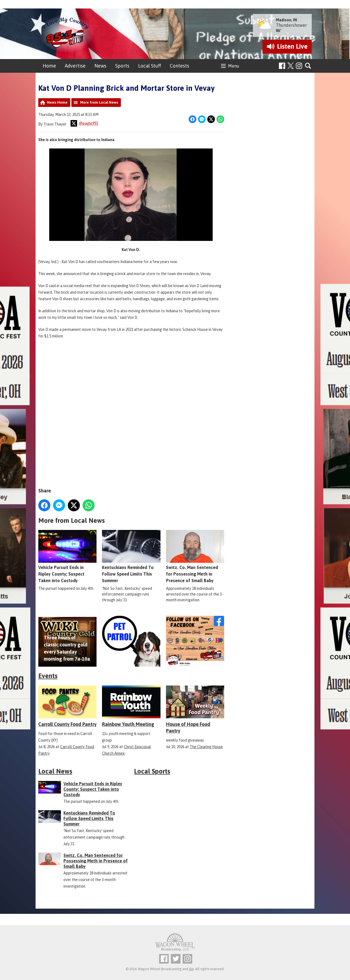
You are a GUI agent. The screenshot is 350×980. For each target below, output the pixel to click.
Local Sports (152, 771)
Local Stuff (150, 66)
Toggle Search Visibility (308, 66)
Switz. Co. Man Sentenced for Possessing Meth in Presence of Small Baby (195, 557)
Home (49, 66)
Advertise (75, 66)
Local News (55, 771)
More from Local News (99, 102)
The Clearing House (206, 747)
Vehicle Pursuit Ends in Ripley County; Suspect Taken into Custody (67, 557)
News (100, 66)
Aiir (191, 969)
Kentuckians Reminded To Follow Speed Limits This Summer (131, 557)
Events (48, 676)
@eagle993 (84, 123)
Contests (180, 66)
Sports (122, 66)
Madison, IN (286, 20)
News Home (57, 102)
